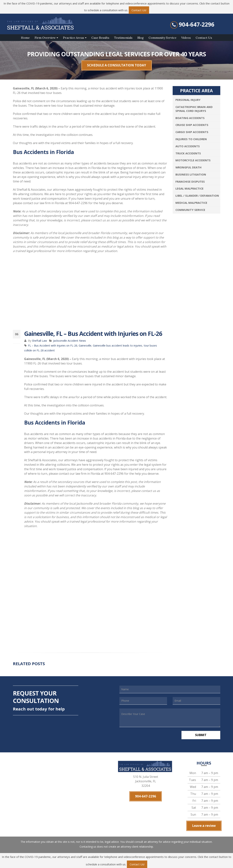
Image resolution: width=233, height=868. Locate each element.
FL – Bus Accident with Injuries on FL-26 (53, 345)
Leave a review (204, 826)
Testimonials (123, 38)
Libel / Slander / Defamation (197, 196)
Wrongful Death (188, 167)
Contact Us (204, 38)
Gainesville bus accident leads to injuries (118, 345)
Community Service (162, 38)
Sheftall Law (39, 341)
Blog (141, 38)
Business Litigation (191, 174)
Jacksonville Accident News (70, 341)
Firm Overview (45, 38)
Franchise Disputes (190, 181)
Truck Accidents (188, 153)
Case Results (100, 38)
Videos (186, 38)
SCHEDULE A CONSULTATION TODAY (117, 65)
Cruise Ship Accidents (192, 125)
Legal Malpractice (189, 188)
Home (25, 38)
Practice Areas (74, 38)
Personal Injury (188, 100)
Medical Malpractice (191, 203)
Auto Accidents (188, 146)
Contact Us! (139, 10)
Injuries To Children (191, 139)
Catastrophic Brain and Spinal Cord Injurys (194, 109)
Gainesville (85, 345)
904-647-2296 (197, 25)
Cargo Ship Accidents (192, 132)
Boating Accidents (190, 118)
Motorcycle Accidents (193, 160)
